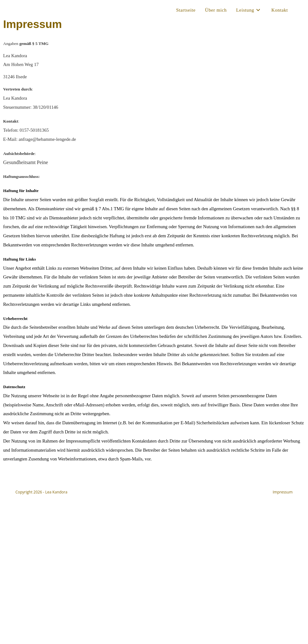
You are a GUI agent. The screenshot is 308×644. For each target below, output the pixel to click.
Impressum (283, 492)
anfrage (47, 139)
